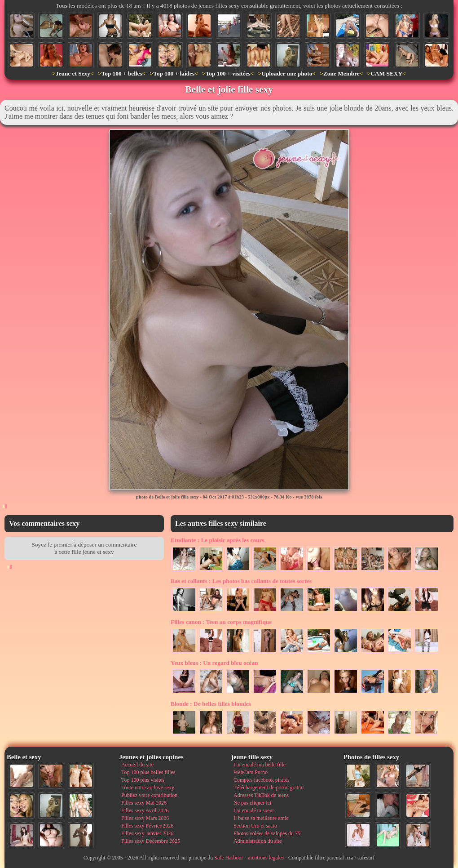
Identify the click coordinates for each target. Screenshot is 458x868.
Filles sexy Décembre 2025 (151, 841)
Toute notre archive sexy (148, 788)
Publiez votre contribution (149, 795)
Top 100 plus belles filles (148, 772)
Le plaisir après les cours (218, 540)
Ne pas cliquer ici (252, 803)
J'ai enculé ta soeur (254, 810)
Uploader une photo (287, 73)
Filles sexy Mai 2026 (144, 803)
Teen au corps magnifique (221, 622)
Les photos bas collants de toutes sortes (241, 581)
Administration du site (258, 841)
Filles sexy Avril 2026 (145, 810)
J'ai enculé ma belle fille (260, 765)
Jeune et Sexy (73, 73)
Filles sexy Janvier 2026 (147, 833)
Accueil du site (137, 765)
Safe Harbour (229, 858)
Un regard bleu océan (214, 663)
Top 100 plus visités (143, 780)
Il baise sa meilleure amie (261, 818)
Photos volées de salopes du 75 (267, 833)
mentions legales (266, 858)
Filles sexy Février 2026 (147, 826)
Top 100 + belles (121, 73)
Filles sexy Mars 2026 (145, 818)
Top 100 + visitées (228, 73)
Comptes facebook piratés (262, 780)
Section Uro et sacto (255, 826)
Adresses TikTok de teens (261, 795)
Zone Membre (341, 73)
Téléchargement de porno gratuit (269, 788)
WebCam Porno (251, 772)
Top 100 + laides (174, 73)
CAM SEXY (386, 73)
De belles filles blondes (211, 704)
